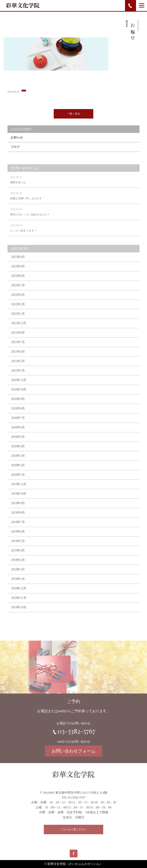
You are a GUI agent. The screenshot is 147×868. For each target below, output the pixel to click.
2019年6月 (18, 538)
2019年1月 (18, 585)
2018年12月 (19, 595)
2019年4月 (18, 557)
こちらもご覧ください (73, 834)
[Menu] (142, 5)
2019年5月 (18, 547)
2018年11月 (19, 604)
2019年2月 (18, 576)
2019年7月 (18, 528)
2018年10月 (19, 614)
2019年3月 (18, 566)
